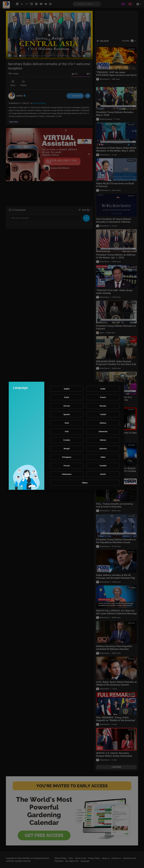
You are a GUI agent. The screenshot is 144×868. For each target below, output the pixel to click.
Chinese (103, 423)
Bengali (67, 449)
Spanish (67, 414)
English (67, 389)
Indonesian (103, 431)
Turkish (103, 414)
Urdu (67, 431)
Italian (103, 457)
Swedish (103, 466)
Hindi (67, 423)
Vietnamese (67, 474)
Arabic (103, 389)
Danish (103, 474)
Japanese (103, 449)
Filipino (85, 483)
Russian (103, 406)
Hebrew (103, 440)
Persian (67, 466)
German (67, 406)
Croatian (67, 440)
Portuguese (67, 457)
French (103, 397)
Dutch (67, 397)
